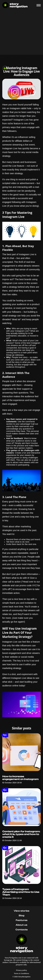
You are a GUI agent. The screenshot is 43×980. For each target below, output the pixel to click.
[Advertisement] (21, 33)
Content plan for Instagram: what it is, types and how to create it (21, 834)
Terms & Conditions (22, 973)
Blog (21, 915)
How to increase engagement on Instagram (20, 778)
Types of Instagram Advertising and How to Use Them (21, 892)
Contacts (22, 930)
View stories (22, 911)
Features (22, 920)
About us (21, 925)
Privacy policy (21, 970)
